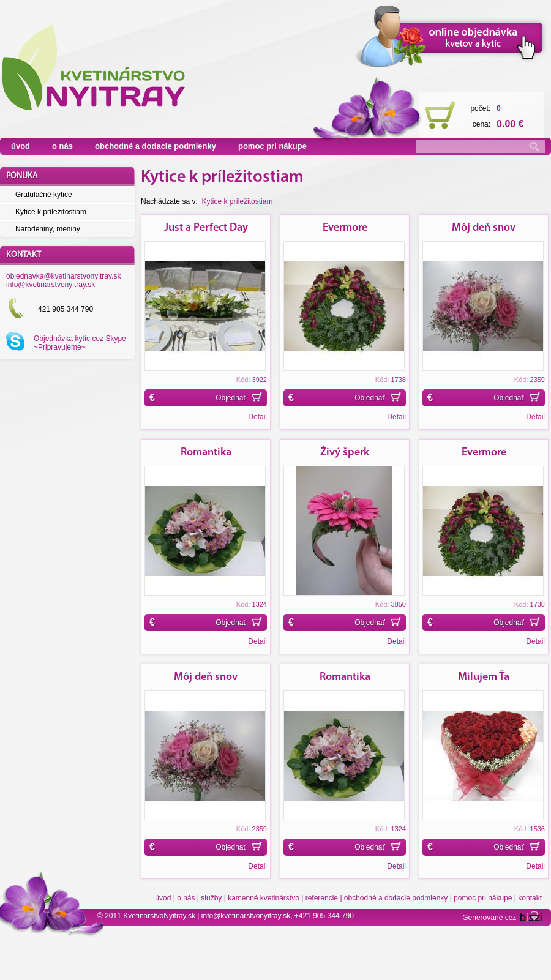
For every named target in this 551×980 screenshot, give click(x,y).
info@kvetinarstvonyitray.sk (51, 285)
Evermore (345, 228)
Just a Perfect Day (206, 228)
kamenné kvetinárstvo (264, 898)
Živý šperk (345, 453)
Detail (257, 417)
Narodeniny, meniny (48, 229)
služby (211, 898)
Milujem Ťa (484, 677)
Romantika (206, 453)
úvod (21, 146)
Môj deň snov (484, 228)
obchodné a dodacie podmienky (156, 146)
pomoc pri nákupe (272, 146)
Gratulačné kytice (44, 195)
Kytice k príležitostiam (51, 212)
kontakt (530, 898)
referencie (322, 898)
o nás (62, 146)
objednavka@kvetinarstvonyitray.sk (63, 276)
